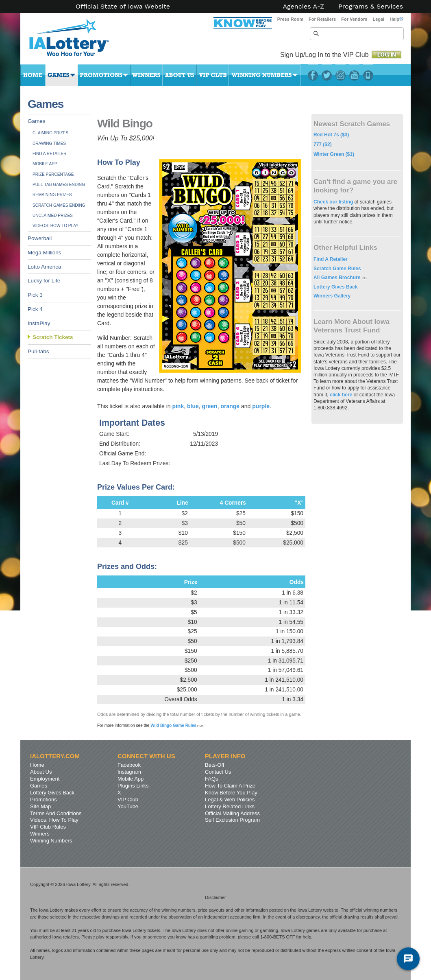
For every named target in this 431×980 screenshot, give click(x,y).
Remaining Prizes (52, 195)
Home (33, 75)
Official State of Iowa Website (123, 7)
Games (62, 75)
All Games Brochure (338, 278)
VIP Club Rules (48, 827)
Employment (45, 779)
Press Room (290, 19)
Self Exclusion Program (232, 820)
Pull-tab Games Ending (59, 185)
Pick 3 (35, 295)
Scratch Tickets (53, 337)
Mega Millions (45, 253)
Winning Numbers (265, 75)
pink (178, 406)
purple (261, 406)
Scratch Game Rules (337, 269)
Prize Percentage (53, 174)
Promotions (104, 75)
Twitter (327, 75)
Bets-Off (214, 765)
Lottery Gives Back (336, 287)
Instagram (341, 75)
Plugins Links (133, 786)
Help (396, 19)
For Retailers (322, 19)
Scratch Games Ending (59, 205)
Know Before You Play (231, 793)
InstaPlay (39, 323)
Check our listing (334, 202)
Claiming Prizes (50, 133)
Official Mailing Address (232, 813)
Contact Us (218, 772)
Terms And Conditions (56, 813)
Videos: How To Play (56, 226)
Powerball (40, 238)
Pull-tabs (38, 351)
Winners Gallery (332, 296)
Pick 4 (35, 309)
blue (193, 406)
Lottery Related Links (230, 806)
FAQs (212, 779)
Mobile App (45, 164)
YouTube (354, 75)
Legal (378, 19)
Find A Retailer (50, 154)
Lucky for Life (44, 281)
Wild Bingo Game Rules (177, 725)
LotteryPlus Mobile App (368, 75)
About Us (180, 75)
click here (341, 395)
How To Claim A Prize (230, 786)
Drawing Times (49, 143)
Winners (146, 75)
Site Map (40, 806)
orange (230, 406)
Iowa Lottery (76, 41)
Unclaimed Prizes (53, 215)
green (210, 406)
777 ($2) (323, 144)
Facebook (313, 75)
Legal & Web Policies (230, 800)
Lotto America (45, 267)
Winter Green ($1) (334, 154)
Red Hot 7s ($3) (331, 135)
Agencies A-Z (304, 7)
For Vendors (354, 19)
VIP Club (213, 75)
